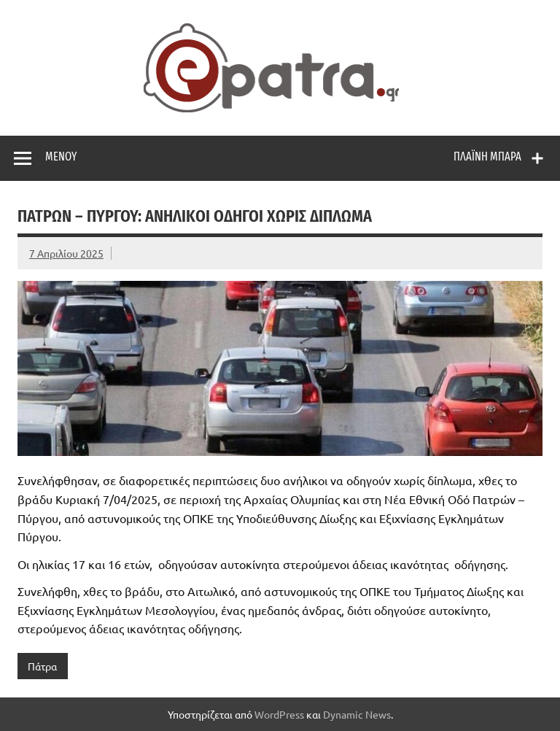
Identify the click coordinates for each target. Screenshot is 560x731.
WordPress (279, 714)
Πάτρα (42, 666)
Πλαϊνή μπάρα (487, 156)
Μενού (61, 156)
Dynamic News (357, 714)
